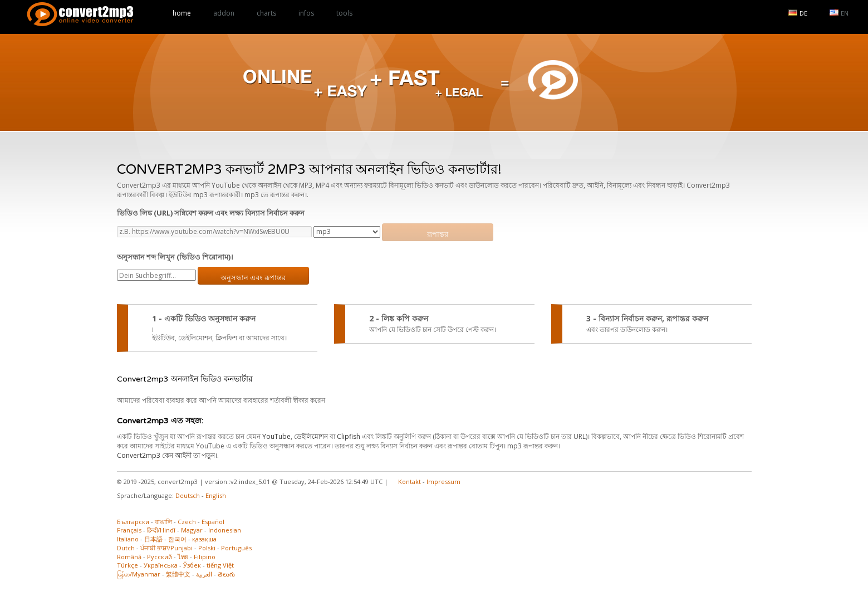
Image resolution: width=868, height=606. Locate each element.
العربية (204, 574)
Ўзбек (192, 565)
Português (236, 548)
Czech (187, 522)
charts (266, 13)
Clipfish (349, 436)
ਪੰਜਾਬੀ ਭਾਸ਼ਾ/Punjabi (166, 548)
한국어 (177, 539)
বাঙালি (163, 522)
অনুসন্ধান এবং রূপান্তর (253, 278)
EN (839, 13)
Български (133, 522)
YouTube (276, 436)
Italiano (128, 539)
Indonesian (225, 530)
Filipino (205, 557)
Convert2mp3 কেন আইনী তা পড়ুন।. (168, 455)
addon (224, 13)
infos (306, 13)
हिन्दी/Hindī (161, 530)
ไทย (183, 557)
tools (344, 13)
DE (798, 13)
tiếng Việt (220, 565)
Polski (207, 548)
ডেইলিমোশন (311, 436)
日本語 (153, 539)
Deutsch (188, 495)
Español (213, 522)
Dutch (126, 548)
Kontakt (410, 482)
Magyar (192, 530)
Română (129, 557)
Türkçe (127, 565)
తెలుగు (226, 574)
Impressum (443, 482)
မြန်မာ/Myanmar (139, 574)
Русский (160, 557)
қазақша (204, 539)
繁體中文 (178, 574)
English (216, 495)
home (182, 13)
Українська (161, 565)
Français (129, 530)
